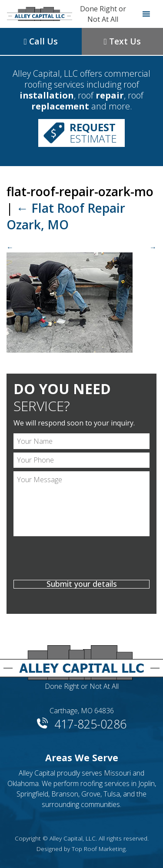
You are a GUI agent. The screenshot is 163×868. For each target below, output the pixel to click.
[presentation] (81, 559)
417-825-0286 (90, 723)
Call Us (41, 41)
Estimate (93, 133)
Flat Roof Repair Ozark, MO (66, 216)
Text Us (122, 41)
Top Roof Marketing (99, 849)
